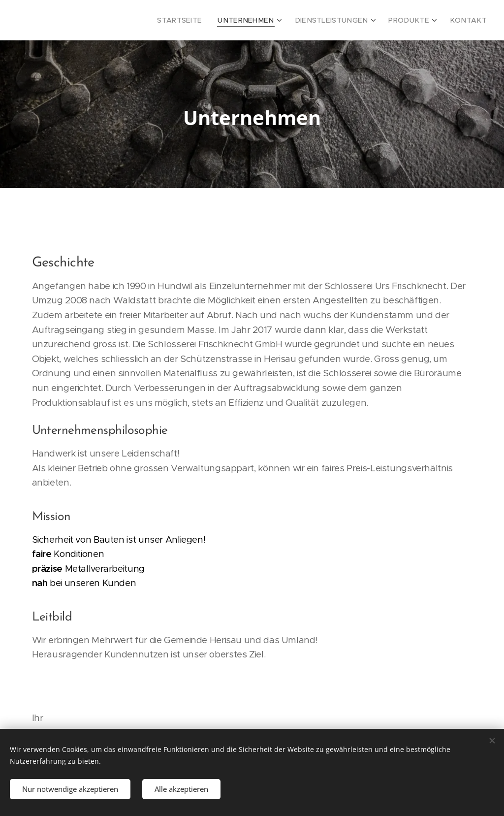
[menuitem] (207, 20)
